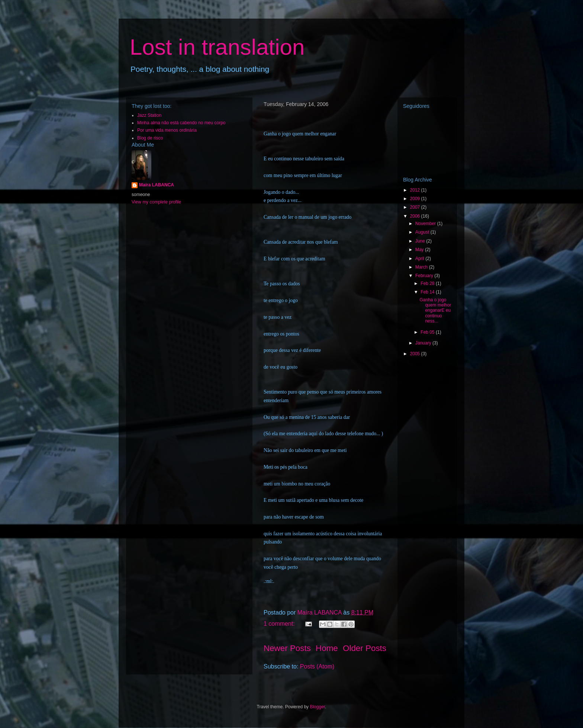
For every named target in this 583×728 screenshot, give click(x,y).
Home (327, 648)
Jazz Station (149, 115)
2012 (416, 190)
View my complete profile (156, 202)
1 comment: (280, 624)
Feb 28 (428, 283)
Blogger (317, 707)
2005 (416, 354)
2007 (416, 207)
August (423, 232)
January (424, 343)
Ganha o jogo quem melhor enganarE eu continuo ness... (435, 311)
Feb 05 (428, 332)
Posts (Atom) (317, 666)
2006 (416, 216)
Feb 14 (428, 292)
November (426, 224)
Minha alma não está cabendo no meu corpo (181, 123)
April (420, 259)
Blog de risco (150, 138)
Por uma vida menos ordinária (167, 130)
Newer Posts (287, 648)
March (422, 267)
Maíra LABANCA (157, 185)
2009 (416, 199)
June (421, 241)
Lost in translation (217, 47)
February (425, 276)
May (420, 250)
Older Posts (365, 648)
